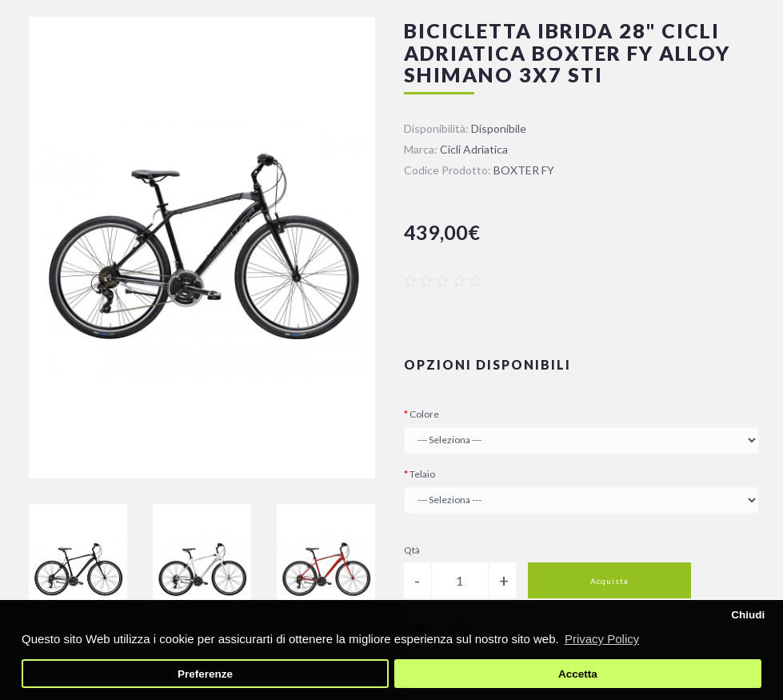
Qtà (412, 550)
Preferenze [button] (205, 674)
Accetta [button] (578, 674)
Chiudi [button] (748, 615)
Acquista (609, 581)
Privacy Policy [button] (602, 639)
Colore (424, 414)
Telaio (422, 474)
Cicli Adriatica (474, 149)
